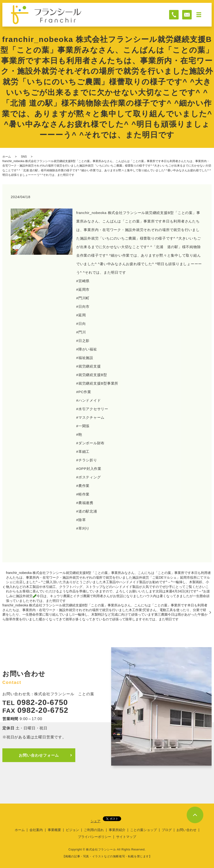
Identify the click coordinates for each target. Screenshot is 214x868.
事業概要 (54, 830)
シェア (95, 821)
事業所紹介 (117, 830)
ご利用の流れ (94, 830)
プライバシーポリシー (95, 837)
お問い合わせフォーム (40, 755)
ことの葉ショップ (143, 830)
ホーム (7, 157)
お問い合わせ (186, 830)
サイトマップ (126, 837)
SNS (24, 157)
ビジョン (72, 830)
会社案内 (36, 830)
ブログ (167, 830)
